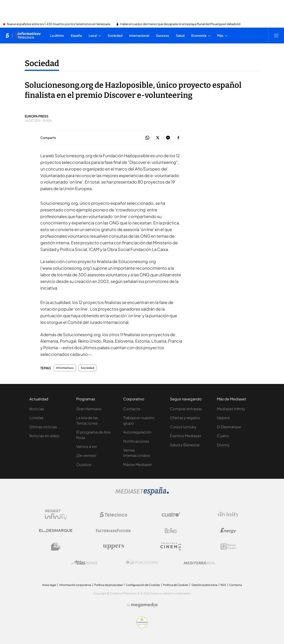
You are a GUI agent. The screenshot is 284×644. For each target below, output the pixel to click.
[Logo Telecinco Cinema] (171, 547)
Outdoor (84, 464)
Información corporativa (75, 585)
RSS (223, 585)
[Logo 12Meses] (228, 547)
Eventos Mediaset (186, 436)
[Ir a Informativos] (28, 35)
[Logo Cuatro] (171, 515)
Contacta (132, 409)
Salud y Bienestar (185, 445)
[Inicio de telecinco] (7, 35)
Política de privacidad (108, 585)
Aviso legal (49, 585)
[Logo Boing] (171, 531)
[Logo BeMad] (56, 547)
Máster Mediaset (138, 464)
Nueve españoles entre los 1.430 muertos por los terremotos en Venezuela (59, 24)
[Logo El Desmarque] (56, 531)
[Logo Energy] (228, 531)
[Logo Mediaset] (142, 494)
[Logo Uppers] (113, 547)
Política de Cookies (176, 585)
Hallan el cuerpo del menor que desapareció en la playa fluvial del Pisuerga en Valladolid (180, 24)
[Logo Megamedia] (144, 605)
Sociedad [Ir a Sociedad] (42, 63)
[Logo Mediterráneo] (199, 563)
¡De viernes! (86, 455)
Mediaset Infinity (231, 409)
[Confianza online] (142, 627)
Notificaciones (136, 441)
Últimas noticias (43, 427)
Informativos (65, 368)
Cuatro (223, 436)
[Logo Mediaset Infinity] (56, 515)
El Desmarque (229, 427)
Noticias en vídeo (44, 436)
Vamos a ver (87, 446)
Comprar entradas (186, 409)
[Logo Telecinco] (113, 515)
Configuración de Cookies (143, 585)
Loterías (36, 418)
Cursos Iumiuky (183, 427)
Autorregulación (137, 432)
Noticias (37, 409)
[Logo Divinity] (228, 515)
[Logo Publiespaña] (142, 563)
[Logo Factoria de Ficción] (113, 531)
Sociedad (87, 368)
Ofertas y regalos (185, 418)
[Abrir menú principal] (276, 35)
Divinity (223, 445)
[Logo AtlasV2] (85, 563)
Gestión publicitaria (204, 585)
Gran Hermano (89, 409)
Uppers (223, 418)
